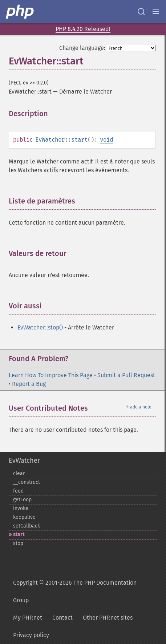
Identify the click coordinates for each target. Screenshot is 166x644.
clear (19, 473)
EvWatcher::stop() (40, 327)
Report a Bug (29, 384)
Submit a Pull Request (126, 375)
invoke (21, 508)
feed (18, 491)
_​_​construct (27, 482)
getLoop (22, 500)
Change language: (82, 48)
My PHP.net (28, 618)
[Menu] (156, 12)
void (106, 140)
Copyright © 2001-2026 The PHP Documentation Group (75, 591)
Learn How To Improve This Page (51, 375)
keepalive (24, 517)
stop (18, 543)
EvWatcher (24, 461)
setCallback (27, 526)
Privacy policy (31, 635)
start (19, 535)
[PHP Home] (20, 12)
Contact (62, 618)
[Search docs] (141, 12)
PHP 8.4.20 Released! (83, 29)
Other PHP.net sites (108, 618)
